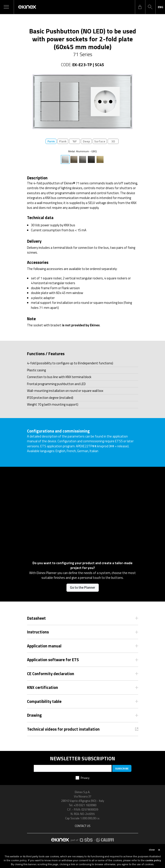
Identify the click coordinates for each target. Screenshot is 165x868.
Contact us (83, 826)
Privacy (85, 778)
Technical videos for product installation (63, 729)
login (140, 7)
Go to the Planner (83, 587)
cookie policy (153, 860)
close (152, 850)
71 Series (83, 54)
